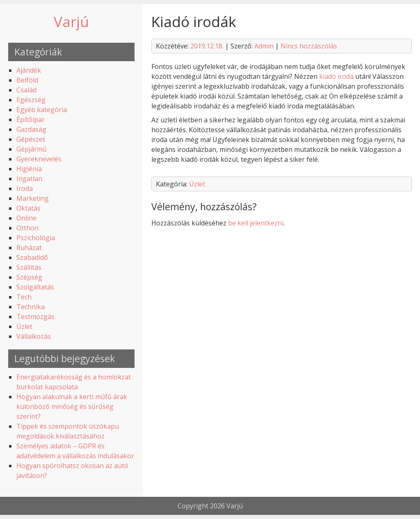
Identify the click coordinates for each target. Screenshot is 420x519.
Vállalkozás (34, 336)
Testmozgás (35, 317)
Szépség (29, 277)
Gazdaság (31, 129)
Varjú (71, 21)
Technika (31, 307)
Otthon (27, 228)
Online (26, 218)
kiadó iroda (336, 76)
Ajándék (29, 70)
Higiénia (29, 169)
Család (26, 90)
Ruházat (29, 248)
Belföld (27, 80)
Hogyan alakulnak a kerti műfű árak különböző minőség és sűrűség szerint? (72, 406)
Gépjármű (32, 149)
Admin (264, 46)
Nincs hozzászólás (309, 46)
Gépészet (31, 139)
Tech (24, 297)
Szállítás (29, 267)
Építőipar (31, 119)
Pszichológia (36, 238)
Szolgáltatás (35, 287)
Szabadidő (32, 257)
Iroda (25, 188)
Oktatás (29, 208)
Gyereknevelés (39, 159)
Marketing (33, 198)
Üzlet (24, 326)
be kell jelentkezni (256, 223)
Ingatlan (29, 179)
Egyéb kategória (42, 110)
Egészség (31, 100)
